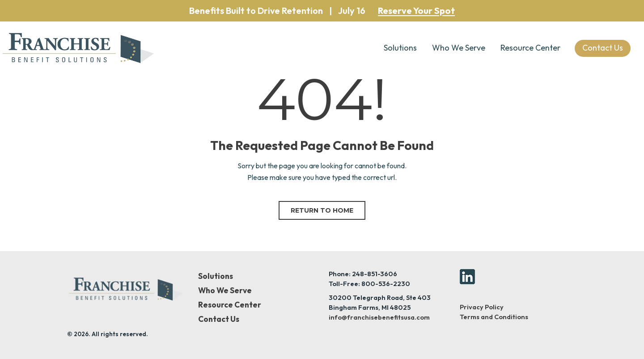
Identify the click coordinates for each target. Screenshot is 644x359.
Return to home (322, 210)
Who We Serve (459, 48)
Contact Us (219, 319)
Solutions (400, 48)
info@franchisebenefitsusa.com (379, 317)
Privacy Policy (482, 307)
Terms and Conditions (494, 317)
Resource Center (530, 48)
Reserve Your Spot (416, 11)
